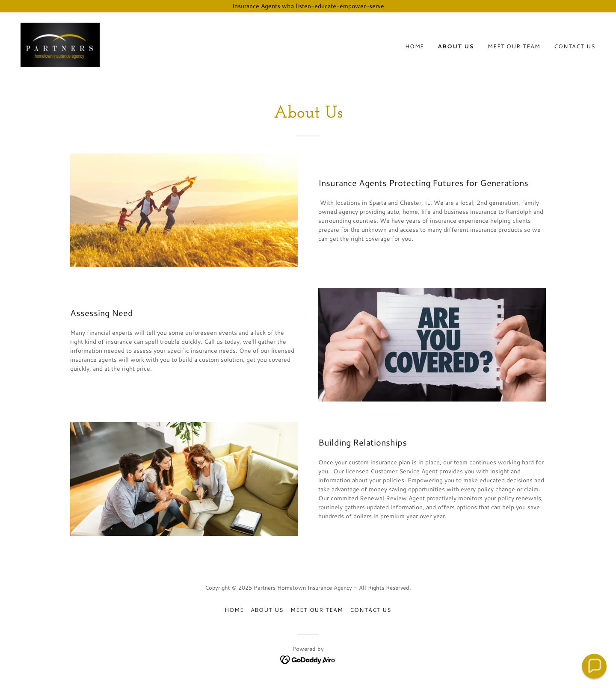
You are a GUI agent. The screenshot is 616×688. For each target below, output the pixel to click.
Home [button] (234, 610)
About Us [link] (456, 46)
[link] (60, 44)
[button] (594, 666)
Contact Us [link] (575, 46)
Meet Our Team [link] (514, 46)
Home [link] (415, 46)
